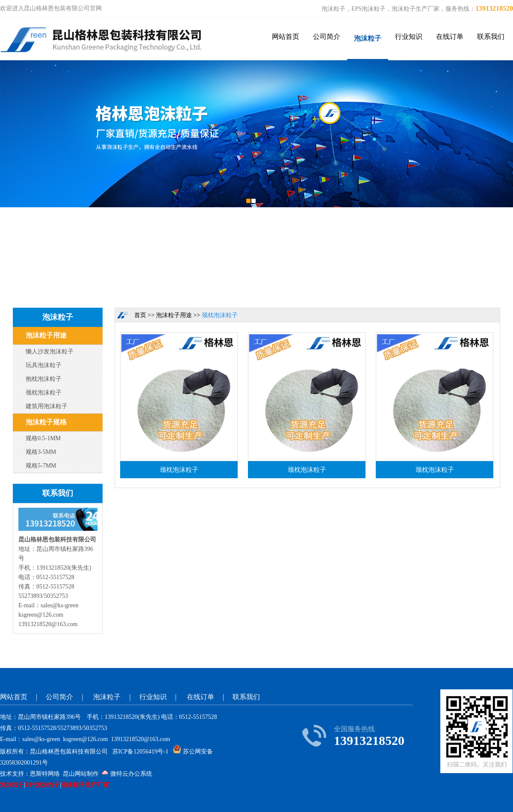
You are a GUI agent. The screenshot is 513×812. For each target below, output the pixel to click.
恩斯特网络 (45, 774)
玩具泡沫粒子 (44, 365)
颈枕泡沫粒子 (44, 393)
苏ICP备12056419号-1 (140, 752)
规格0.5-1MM (43, 438)
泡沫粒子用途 (46, 335)
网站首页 (286, 37)
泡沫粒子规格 (46, 422)
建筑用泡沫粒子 (47, 406)
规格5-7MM (41, 466)
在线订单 (450, 37)
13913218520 (494, 8)
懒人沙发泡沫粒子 (50, 352)
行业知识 (409, 37)
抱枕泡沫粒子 (44, 379)
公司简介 (327, 37)
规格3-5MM (41, 452)
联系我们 (491, 37)
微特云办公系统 (127, 774)
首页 (140, 315)
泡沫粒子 (368, 38)
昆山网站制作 (81, 774)
